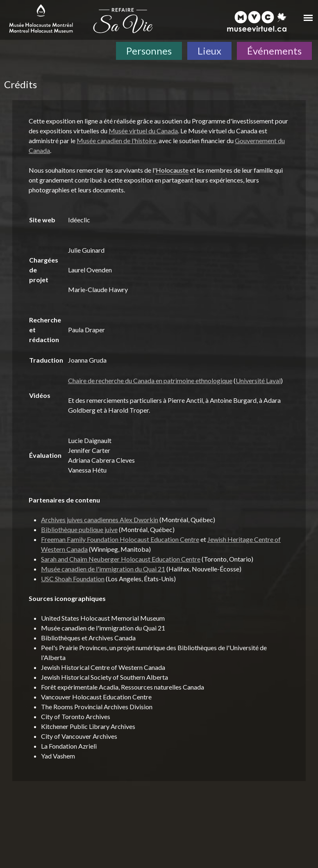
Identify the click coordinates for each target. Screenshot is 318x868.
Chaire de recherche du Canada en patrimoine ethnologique (150, 380)
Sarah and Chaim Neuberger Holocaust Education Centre (121, 559)
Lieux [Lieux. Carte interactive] (209, 51)
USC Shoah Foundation (73, 579)
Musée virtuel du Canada (143, 131)
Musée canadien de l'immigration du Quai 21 (103, 569)
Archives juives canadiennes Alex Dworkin (100, 520)
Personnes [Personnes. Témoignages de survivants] (149, 51)
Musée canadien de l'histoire (116, 140)
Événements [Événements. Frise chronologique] (274, 51)
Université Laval (258, 380)
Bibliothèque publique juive (79, 529)
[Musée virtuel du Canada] (257, 21)
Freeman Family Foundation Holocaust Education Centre (120, 539)
